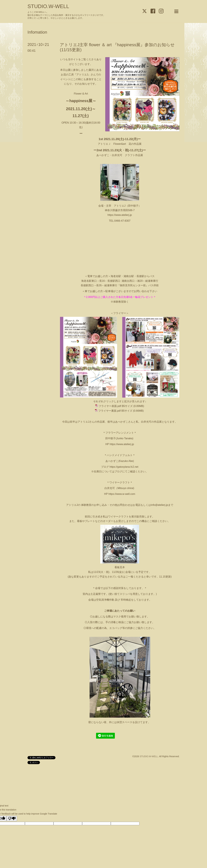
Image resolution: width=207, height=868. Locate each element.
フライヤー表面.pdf (110, 406)
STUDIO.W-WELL (48, 6)
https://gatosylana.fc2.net (124, 467)
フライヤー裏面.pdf (110, 411)
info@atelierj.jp (159, 505)
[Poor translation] (12, 818)
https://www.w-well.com (122, 494)
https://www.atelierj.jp (120, 215)
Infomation (37, 32)
